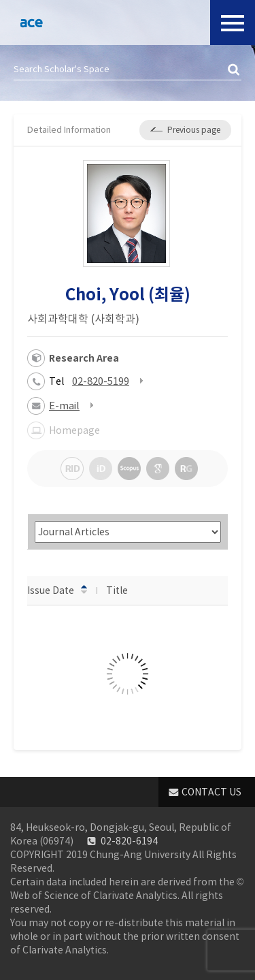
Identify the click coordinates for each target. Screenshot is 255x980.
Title (123, 590)
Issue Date (57, 590)
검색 (235, 70)
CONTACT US (211, 792)
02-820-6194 (129, 841)
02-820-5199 (101, 381)
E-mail (64, 406)
